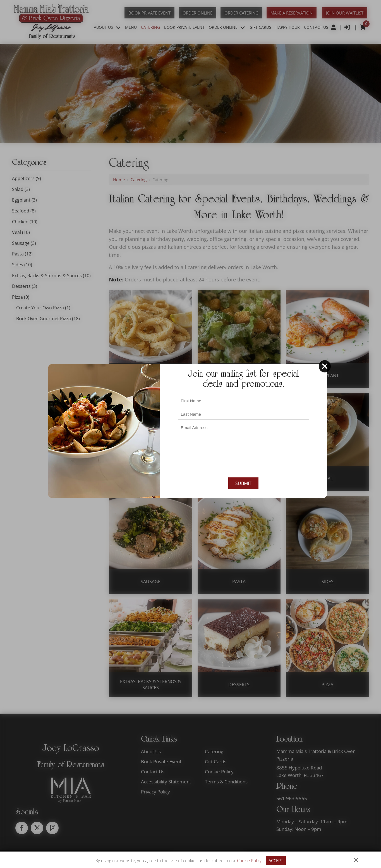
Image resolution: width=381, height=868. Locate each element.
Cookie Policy (249, 860)
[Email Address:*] (243, 428)
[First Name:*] (243, 401)
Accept (276, 860)
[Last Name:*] (243, 414)
